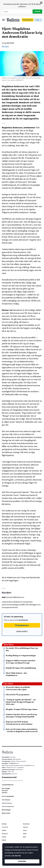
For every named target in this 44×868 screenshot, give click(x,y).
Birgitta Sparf (6, 813)
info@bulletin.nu (14, 763)
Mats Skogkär (6, 788)
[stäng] (41, 3)
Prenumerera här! (9, 777)
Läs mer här (16, 856)
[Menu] (3, 20)
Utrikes (4, 830)
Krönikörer (26, 824)
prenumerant (23, 620)
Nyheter (4, 824)
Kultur (25, 834)
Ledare (4, 837)
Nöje (24, 837)
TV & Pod (5, 827)
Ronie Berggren (6, 810)
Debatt (4, 840)
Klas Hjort (5, 46)
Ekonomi (5, 834)
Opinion (26, 827)
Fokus (25, 830)
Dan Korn (5, 793)
